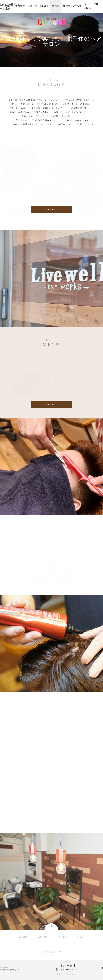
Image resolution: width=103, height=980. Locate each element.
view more (51, 209)
